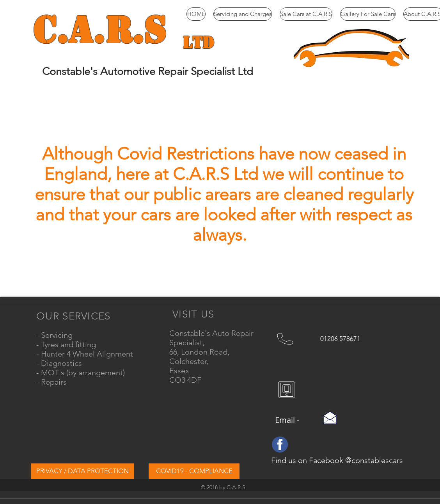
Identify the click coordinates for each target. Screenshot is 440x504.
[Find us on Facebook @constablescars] (338, 460)
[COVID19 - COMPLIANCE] (194, 471)
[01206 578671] (341, 339)
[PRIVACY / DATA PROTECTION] (82, 471)
